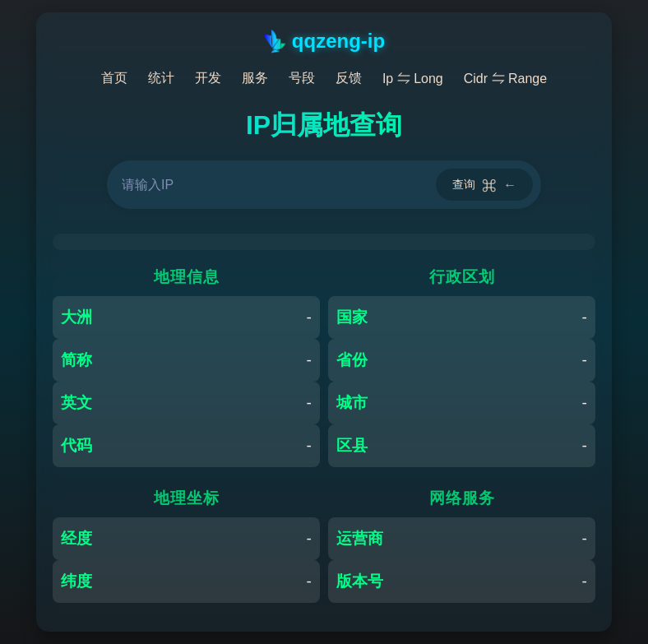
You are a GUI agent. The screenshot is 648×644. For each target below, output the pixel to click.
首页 (114, 78)
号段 (302, 78)
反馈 (349, 78)
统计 (161, 78)
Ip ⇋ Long (413, 79)
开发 (208, 78)
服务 (255, 78)
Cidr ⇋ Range (505, 79)
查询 (484, 185)
